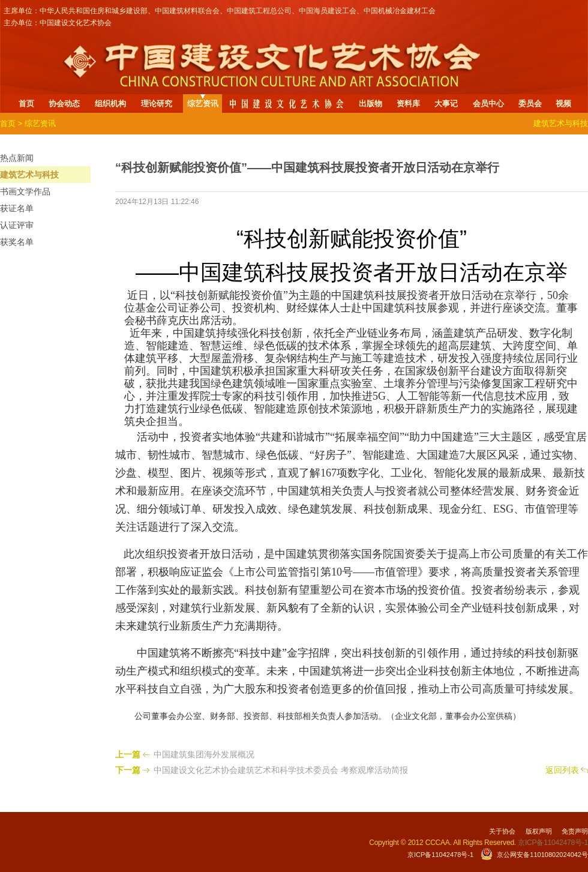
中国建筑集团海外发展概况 (204, 754)
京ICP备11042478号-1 (440, 855)
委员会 (530, 104)
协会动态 (64, 104)
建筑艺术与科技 (29, 175)
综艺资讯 (203, 104)
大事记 (446, 104)
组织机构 (110, 104)
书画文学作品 (25, 191)
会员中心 (488, 104)
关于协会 (502, 831)
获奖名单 (17, 242)
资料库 (408, 104)
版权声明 (539, 831)
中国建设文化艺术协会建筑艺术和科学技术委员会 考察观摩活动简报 (281, 770)
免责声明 (575, 831)
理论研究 (157, 104)
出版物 (370, 104)
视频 (563, 104)
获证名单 (17, 208)
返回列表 (562, 770)
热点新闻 (17, 158)
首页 (26, 104)
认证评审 (17, 225)
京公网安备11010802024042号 (542, 855)
